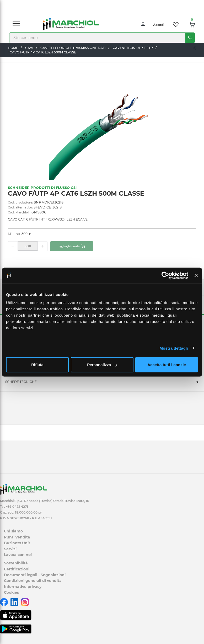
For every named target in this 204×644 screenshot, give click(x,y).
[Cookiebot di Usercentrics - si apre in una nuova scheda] (165, 275)
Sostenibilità (16, 563)
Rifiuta (37, 365)
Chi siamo (13, 531)
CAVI (29, 48)
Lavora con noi (18, 555)
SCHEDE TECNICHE (21, 382)
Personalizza (102, 365)
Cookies (11, 592)
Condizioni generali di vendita (33, 581)
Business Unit (17, 543)
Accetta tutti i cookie (167, 365)
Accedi (159, 25)
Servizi (10, 549)
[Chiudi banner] (196, 275)
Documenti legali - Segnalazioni (35, 575)
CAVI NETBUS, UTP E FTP (133, 48)
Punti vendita (17, 537)
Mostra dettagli (174, 348)
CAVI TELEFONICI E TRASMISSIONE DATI (73, 48)
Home (13, 48)
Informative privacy (23, 587)
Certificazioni (17, 569)
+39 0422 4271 (17, 507)
